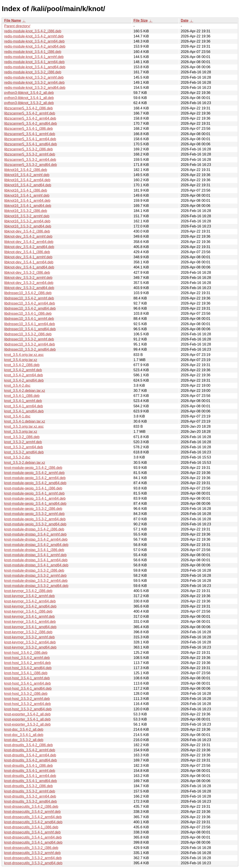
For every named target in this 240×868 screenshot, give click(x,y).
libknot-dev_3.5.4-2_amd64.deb (29, 247)
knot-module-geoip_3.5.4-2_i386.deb (33, 468)
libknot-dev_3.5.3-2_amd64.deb (29, 288)
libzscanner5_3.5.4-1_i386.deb (29, 129)
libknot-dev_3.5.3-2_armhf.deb (28, 278)
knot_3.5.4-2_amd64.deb (24, 380)
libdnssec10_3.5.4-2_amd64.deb (30, 308)
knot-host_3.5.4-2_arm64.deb (28, 663)
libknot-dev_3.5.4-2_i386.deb (27, 231)
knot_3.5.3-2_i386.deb (22, 437)
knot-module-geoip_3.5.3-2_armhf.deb (34, 514)
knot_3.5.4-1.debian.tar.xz (25, 421)
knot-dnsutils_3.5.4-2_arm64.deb (30, 755)
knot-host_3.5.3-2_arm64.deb (28, 704)
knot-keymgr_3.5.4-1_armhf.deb (30, 617)
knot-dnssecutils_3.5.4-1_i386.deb (31, 827)
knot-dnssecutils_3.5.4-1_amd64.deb (33, 842)
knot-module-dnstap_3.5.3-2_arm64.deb (36, 581)
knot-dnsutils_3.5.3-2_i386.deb (29, 786)
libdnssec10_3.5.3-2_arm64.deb (30, 344)
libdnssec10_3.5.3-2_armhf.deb (29, 339)
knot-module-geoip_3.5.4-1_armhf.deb (34, 493)
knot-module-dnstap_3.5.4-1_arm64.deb (36, 560)
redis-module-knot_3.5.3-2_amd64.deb (35, 88)
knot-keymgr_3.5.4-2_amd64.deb (30, 606)
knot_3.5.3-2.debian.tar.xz (25, 463)
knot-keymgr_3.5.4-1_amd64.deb (30, 627)
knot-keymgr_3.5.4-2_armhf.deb (30, 596)
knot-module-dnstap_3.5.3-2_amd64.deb (36, 586)
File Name (13, 20)
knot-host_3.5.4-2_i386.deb (26, 653)
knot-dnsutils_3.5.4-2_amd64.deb (31, 760)
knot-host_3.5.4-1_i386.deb (26, 673)
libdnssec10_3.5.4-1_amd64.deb (30, 329)
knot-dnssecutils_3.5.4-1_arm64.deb (33, 837)
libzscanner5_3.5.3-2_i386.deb (29, 149)
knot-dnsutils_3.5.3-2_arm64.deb (30, 796)
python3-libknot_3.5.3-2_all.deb (29, 103)
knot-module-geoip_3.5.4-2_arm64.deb (35, 478)
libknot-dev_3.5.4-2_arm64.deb (29, 242)
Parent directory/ (17, 26)
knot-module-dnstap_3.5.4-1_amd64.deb (36, 565)
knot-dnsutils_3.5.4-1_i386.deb (29, 766)
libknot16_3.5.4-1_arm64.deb (27, 201)
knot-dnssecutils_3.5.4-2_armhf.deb (32, 812)
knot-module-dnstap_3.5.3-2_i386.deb (34, 570)
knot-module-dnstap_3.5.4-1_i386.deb (34, 550)
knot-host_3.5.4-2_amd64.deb (28, 668)
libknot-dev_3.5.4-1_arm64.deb (29, 262)
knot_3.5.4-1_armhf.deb (23, 401)
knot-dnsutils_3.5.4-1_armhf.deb (30, 771)
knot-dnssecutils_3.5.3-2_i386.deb (31, 848)
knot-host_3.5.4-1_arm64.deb (28, 683)
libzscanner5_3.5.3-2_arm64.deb (30, 160)
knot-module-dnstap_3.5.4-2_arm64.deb (36, 539)
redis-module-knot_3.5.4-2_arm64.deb (34, 41)
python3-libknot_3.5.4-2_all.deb (29, 93)
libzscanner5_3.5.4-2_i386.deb (29, 108)
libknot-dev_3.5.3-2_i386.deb (27, 273)
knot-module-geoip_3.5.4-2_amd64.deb (35, 483)
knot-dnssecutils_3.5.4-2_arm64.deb (33, 817)
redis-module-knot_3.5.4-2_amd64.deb (35, 46)
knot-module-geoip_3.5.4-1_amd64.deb (35, 504)
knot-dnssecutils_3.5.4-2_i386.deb (31, 807)
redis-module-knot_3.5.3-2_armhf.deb (34, 77)
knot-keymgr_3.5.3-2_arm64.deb (30, 642)
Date (185, 20)
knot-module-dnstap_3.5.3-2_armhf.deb (35, 576)
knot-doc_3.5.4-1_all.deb (24, 735)
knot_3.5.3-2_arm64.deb (24, 447)
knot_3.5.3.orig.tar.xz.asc (24, 426)
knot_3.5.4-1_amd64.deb (24, 411)
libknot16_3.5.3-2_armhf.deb (27, 216)
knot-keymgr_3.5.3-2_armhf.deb (30, 637)
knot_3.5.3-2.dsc (17, 457)
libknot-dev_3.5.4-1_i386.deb (27, 252)
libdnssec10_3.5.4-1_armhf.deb (29, 319)
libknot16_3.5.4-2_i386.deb (26, 170)
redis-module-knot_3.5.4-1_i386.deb (33, 52)
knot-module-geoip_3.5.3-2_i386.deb (33, 509)
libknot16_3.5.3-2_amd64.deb (28, 226)
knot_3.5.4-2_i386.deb (22, 365)
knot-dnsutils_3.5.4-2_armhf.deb (30, 750)
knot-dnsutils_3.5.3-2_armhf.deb (30, 791)
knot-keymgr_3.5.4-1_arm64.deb (30, 622)
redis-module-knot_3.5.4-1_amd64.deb (35, 67)
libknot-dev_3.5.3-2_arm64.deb (29, 283)
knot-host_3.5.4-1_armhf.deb (27, 678)
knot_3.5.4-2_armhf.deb (23, 370)
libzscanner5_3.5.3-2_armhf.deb (30, 154)
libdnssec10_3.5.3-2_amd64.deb (30, 349)
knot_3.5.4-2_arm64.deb (24, 375)
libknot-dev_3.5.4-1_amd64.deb (29, 267)
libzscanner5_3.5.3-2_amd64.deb (31, 165)
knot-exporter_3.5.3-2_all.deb (27, 724)
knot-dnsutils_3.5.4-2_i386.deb (29, 745)
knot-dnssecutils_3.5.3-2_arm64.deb (33, 858)
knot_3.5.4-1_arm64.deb (24, 406)
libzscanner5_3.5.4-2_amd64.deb (31, 123)
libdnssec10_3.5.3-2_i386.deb (28, 334)
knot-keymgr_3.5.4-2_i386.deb (28, 591)
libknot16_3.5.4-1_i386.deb (26, 190)
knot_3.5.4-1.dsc (17, 416)
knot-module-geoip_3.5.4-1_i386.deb (33, 488)
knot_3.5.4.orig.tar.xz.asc (24, 355)
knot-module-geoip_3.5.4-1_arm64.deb (35, 498)
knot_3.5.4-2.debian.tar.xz (25, 391)
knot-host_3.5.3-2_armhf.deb (27, 699)
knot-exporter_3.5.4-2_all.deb (27, 714)
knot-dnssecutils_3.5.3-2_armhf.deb (32, 853)
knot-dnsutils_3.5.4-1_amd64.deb (31, 781)
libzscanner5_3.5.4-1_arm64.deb (30, 139)
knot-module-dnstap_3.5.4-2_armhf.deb (35, 534)
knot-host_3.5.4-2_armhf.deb (27, 658)
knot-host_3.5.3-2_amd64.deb (28, 709)
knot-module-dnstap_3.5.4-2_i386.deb (34, 529)
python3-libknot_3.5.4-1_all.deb (29, 98)
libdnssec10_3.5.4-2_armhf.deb (29, 298)
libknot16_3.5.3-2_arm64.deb (27, 221)
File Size (141, 20)
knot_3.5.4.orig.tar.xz (21, 360)
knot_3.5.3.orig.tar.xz (21, 432)
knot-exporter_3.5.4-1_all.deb (27, 719)
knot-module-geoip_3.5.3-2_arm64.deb (35, 519)
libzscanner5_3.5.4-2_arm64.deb (30, 118)
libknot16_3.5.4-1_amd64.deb (28, 206)
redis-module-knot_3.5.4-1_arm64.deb (34, 62)
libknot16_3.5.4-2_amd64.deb (28, 185)
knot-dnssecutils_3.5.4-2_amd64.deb (33, 822)
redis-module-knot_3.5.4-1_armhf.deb (34, 57)
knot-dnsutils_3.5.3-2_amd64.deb (31, 801)
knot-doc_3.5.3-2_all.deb (24, 740)
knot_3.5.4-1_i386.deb (22, 396)
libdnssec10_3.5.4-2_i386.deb (28, 293)
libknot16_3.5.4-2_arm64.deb (27, 180)
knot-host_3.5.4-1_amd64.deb (28, 688)
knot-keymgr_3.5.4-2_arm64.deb (30, 601)
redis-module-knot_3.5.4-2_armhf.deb (34, 36)
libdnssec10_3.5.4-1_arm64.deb (30, 324)
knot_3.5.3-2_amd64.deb (24, 452)
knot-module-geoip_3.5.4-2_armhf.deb (34, 473)
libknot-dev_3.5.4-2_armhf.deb (28, 236)
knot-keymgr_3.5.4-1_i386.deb (28, 611)
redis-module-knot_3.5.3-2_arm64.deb (34, 83)
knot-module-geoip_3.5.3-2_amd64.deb (35, 524)
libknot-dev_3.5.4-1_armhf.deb (28, 257)
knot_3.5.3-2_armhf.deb (23, 442)
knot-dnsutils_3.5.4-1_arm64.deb (30, 776)
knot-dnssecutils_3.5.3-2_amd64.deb (33, 863)
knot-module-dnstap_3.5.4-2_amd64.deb (36, 545)
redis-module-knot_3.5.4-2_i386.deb (33, 31)
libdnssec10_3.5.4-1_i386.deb (28, 314)
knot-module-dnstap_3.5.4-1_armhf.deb (35, 555)
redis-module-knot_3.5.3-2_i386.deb (33, 72)
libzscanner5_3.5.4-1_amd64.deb (31, 144)
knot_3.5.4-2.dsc (17, 385)
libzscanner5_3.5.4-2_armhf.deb (30, 113)
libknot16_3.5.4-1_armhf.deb (27, 195)
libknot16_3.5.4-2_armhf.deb (27, 175)
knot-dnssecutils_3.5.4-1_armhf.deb (32, 832)
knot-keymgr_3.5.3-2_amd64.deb (30, 647)
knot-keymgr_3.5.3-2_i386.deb (28, 632)
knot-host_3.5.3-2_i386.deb (26, 694)
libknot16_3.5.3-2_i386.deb (26, 211)
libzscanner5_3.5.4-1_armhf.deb (30, 134)
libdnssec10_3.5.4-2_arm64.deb (30, 303)
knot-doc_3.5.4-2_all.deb (24, 729)
